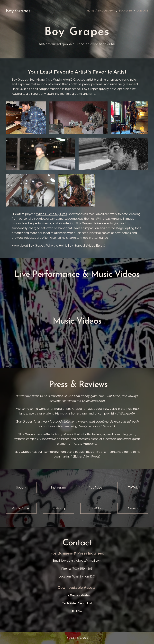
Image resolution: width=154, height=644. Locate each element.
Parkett (109, 426)
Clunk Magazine (93, 401)
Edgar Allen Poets (87, 457)
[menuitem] (91, 11)
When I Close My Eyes (51, 214)
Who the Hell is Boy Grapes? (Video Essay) (76, 246)
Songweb (127, 414)
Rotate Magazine (84, 444)
